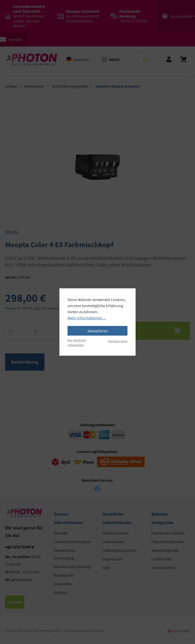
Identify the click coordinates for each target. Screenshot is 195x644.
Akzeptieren (98, 331)
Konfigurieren (118, 341)
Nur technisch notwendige (77, 342)
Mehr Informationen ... (87, 318)
